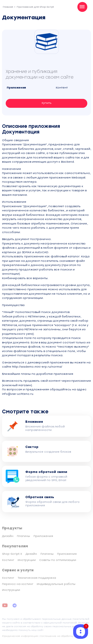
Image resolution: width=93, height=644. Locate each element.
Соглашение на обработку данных (62, 636)
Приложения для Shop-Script (35, 7)
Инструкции (27, 560)
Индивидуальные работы (56, 584)
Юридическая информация (20, 636)
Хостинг (8, 560)
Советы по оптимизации (58, 560)
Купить (47, 103)
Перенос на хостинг (18, 584)
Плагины (23, 536)
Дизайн (8, 536)
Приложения (43, 536)
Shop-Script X (12, 554)
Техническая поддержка (37, 578)
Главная (8, 7)
